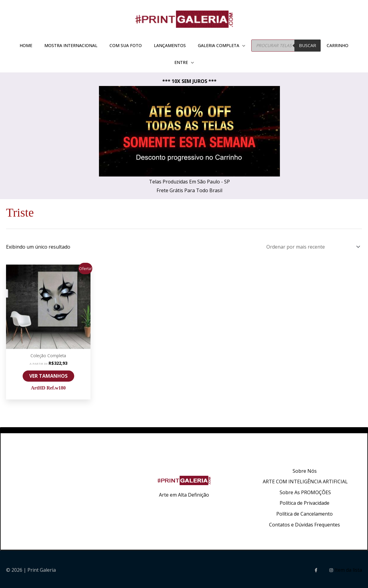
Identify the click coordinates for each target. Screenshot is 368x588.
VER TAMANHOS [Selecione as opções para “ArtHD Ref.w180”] (48, 374)
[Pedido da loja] (312, 246)
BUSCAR (308, 45)
